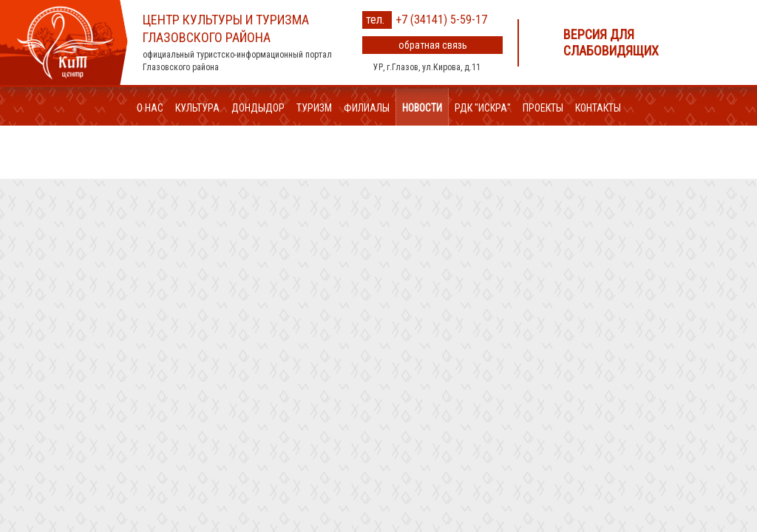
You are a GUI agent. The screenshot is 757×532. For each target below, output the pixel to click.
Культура (197, 108)
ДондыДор (258, 108)
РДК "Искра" (483, 108)
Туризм (314, 108)
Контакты (598, 108)
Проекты (543, 108)
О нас (150, 108)
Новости (422, 108)
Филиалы (367, 108)
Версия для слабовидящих (611, 42)
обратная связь (433, 45)
